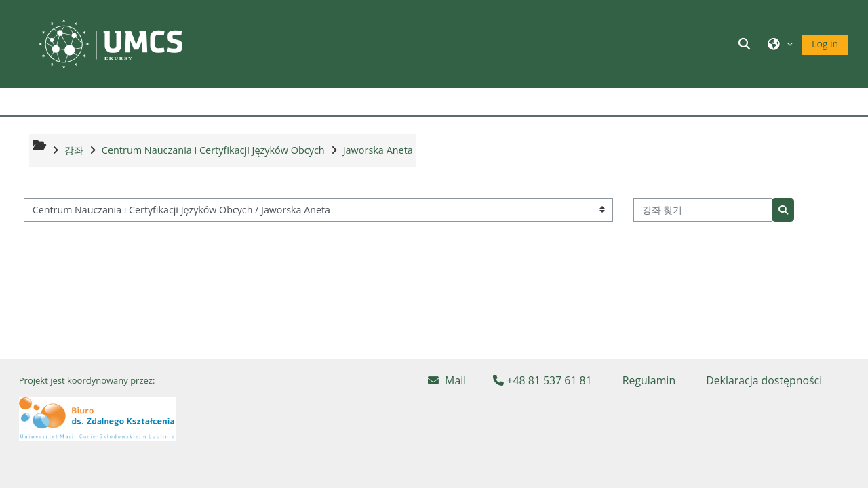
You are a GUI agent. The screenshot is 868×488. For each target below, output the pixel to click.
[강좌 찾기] (703, 210)
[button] (747, 44)
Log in (825, 44)
